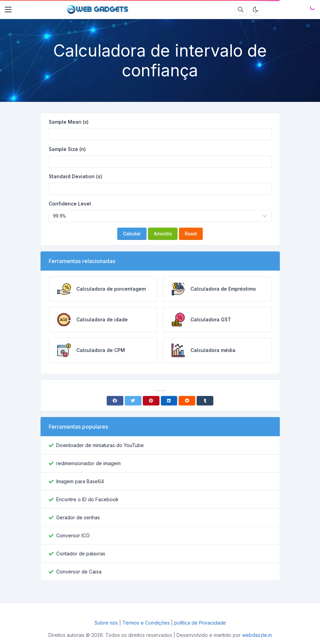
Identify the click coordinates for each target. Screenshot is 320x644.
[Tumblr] (205, 401)
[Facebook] (115, 401)
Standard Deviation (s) (75, 176)
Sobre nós (106, 623)
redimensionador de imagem (88, 463)
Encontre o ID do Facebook (87, 499)
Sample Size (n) (67, 149)
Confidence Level (70, 204)
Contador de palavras (81, 554)
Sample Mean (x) (69, 122)
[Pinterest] (151, 401)
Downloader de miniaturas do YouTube (100, 445)
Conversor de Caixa (79, 572)
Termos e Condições (146, 623)
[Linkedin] (169, 401)
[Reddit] (187, 401)
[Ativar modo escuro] (256, 10)
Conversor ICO (73, 535)
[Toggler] (8, 10)
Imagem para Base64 (80, 481)
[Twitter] (133, 401)
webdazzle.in (257, 635)
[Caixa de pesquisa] (241, 10)
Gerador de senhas (78, 517)
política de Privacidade (200, 623)
